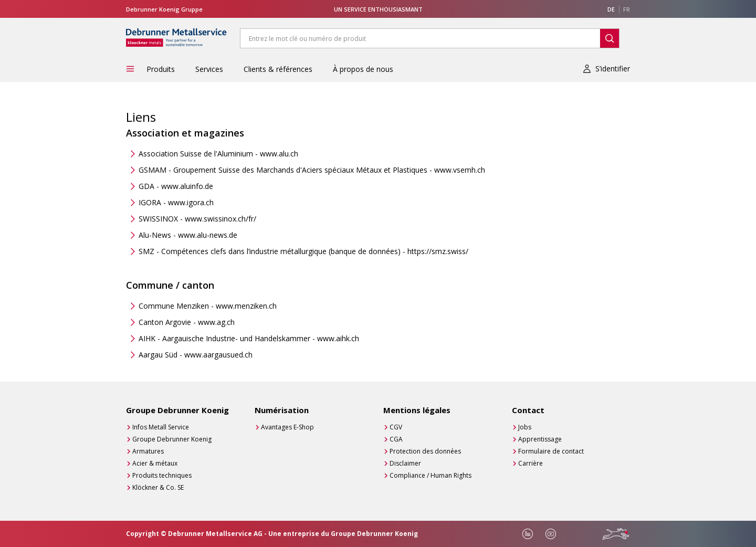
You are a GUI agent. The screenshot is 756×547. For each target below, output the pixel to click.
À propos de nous (363, 69)
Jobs (525, 427)
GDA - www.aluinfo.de (176, 186)
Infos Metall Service (161, 427)
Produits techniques (162, 475)
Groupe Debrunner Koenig (172, 439)
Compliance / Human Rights (430, 475)
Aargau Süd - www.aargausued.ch (196, 355)
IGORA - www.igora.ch (176, 202)
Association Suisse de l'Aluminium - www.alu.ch (218, 154)
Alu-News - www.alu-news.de (188, 235)
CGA (396, 439)
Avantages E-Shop (287, 427)
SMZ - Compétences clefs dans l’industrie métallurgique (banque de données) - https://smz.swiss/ (303, 251)
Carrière (531, 463)
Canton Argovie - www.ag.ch (187, 322)
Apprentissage (540, 439)
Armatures (148, 451)
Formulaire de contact (551, 451)
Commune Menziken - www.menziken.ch (208, 306)
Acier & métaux (155, 463)
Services (209, 69)
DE (611, 9)
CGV (396, 427)
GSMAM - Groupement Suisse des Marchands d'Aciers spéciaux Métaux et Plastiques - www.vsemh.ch (312, 170)
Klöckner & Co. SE (158, 487)
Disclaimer (405, 463)
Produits (161, 69)
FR (627, 9)
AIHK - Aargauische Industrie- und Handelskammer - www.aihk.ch (249, 338)
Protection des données (425, 451)
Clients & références (278, 69)
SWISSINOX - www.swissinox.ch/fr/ (197, 219)
